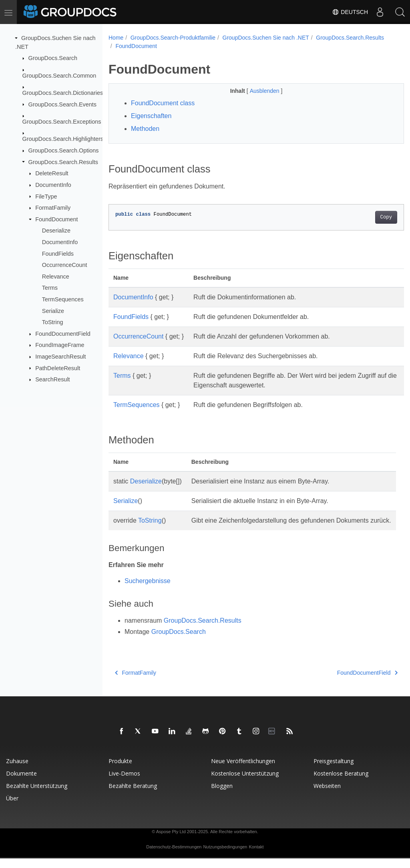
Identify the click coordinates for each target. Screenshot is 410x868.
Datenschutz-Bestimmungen (174, 856)
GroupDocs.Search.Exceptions (62, 122)
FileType (46, 196)
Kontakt (256, 856)
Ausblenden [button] (255, 91)
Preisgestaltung (334, 771)
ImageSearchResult (60, 357)
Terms (50, 288)
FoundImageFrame (60, 345)
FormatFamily (53, 208)
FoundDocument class (163, 103)
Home (116, 38)
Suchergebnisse (148, 590)
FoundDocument (56, 219)
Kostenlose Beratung (341, 783)
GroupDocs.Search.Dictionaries (63, 93)
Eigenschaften (151, 116)
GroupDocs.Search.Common (59, 75)
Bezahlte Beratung (133, 795)
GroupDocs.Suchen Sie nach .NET (266, 38)
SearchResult (52, 379)
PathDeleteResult (58, 368)
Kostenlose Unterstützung (245, 783)
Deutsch (350, 12)
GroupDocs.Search (53, 58)
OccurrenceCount (65, 265)
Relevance (56, 277)
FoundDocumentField (63, 334)
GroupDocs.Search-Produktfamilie (173, 38)
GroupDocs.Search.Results (63, 162)
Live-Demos (124, 783)
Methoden (145, 129)
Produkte (120, 771)
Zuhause (17, 771)
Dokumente (21, 783)
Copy (365, 217)
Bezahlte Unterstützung (37, 795)
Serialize (53, 311)
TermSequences (63, 299)
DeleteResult (52, 173)
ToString (53, 322)
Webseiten (327, 795)
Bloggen (222, 795)
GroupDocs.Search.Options (64, 150)
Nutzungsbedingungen (225, 856)
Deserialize (56, 231)
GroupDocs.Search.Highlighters (63, 139)
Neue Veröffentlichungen (243, 771)
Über (12, 808)
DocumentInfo (53, 185)
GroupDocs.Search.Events (62, 104)
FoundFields (58, 253)
